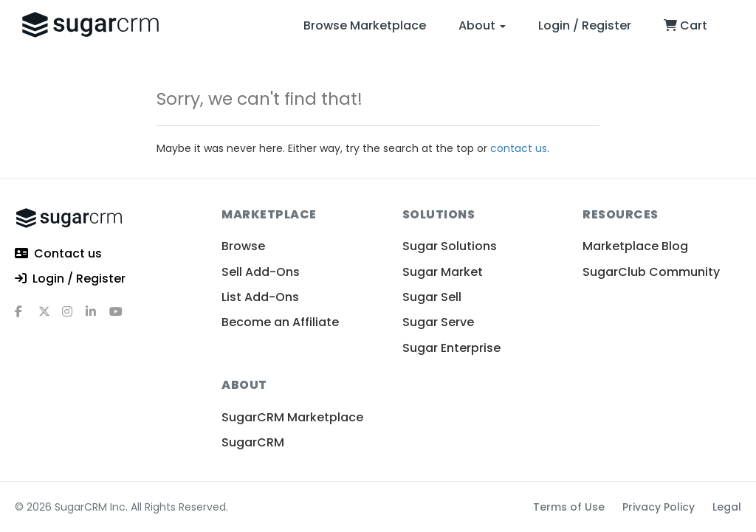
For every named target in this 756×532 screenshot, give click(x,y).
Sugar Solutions (450, 246)
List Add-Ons (260, 297)
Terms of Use (569, 507)
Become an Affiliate (280, 322)
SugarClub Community (651, 272)
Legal (727, 507)
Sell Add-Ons (261, 272)
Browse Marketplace (365, 25)
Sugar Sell (432, 297)
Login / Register (585, 25)
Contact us (58, 254)
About (482, 25)
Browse (243, 246)
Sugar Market (443, 272)
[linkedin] (97, 317)
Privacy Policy (659, 507)
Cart (685, 25)
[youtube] (121, 317)
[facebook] (27, 317)
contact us (519, 148)
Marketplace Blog (635, 246)
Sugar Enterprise (451, 348)
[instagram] (74, 317)
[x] (50, 317)
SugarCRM (253, 442)
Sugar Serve (438, 322)
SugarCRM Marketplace (292, 417)
